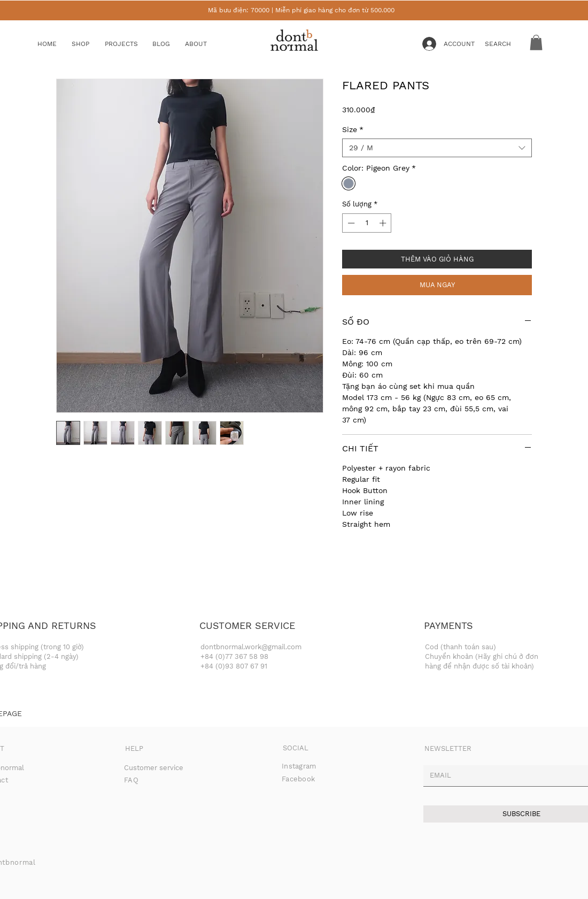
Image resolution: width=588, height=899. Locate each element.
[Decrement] (350, 223)
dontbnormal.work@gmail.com (251, 647)
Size (353, 129)
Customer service (154, 768)
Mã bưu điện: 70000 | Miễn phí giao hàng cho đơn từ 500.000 (301, 10)
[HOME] (55, 44)
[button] (89, 44)
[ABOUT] (206, 44)
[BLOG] (169, 44)
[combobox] (437, 148)
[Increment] (384, 223)
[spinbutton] (367, 223)
